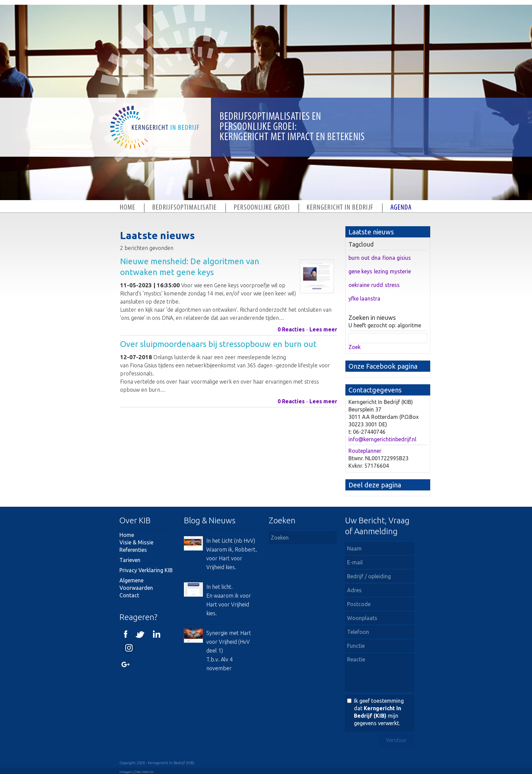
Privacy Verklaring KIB (146, 570)
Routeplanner (365, 451)
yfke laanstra (364, 298)
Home (127, 535)
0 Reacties (291, 329)
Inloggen (126, 772)
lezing (381, 271)
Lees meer (323, 329)
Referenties (133, 550)
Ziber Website (144, 772)
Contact (129, 595)
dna (376, 258)
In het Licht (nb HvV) (231, 541)
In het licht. (220, 587)
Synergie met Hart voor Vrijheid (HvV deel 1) (229, 642)
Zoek (355, 347)
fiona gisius (397, 258)
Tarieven (130, 560)
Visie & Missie (136, 542)
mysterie (400, 271)
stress (392, 285)
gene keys (360, 271)
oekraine (359, 285)
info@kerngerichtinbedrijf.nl (382, 439)
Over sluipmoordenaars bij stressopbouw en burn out (218, 344)
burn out (359, 258)
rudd (377, 285)
